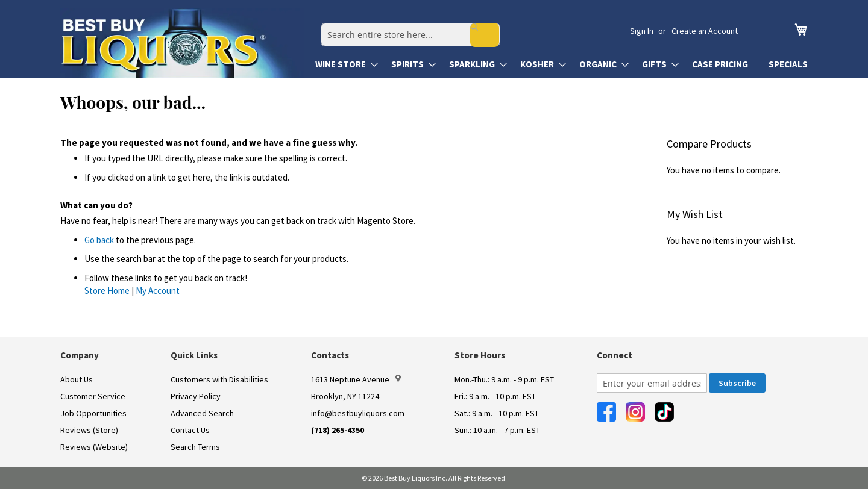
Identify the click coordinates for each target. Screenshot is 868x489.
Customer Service (93, 396)
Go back (99, 240)
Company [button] (80, 355)
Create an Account (705, 31)
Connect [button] (615, 355)
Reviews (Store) (89, 430)
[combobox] (474, 31)
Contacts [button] (330, 355)
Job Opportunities (93, 413)
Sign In (642, 31)
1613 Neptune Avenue (356, 379)
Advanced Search (202, 413)
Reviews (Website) (94, 447)
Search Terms (195, 447)
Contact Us (190, 430)
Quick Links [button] (194, 355)
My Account (158, 291)
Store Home (107, 291)
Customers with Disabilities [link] (219, 379)
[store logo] (182, 43)
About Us (77, 379)
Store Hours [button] (480, 355)
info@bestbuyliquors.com (358, 413)
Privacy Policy (196, 396)
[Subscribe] (737, 383)
